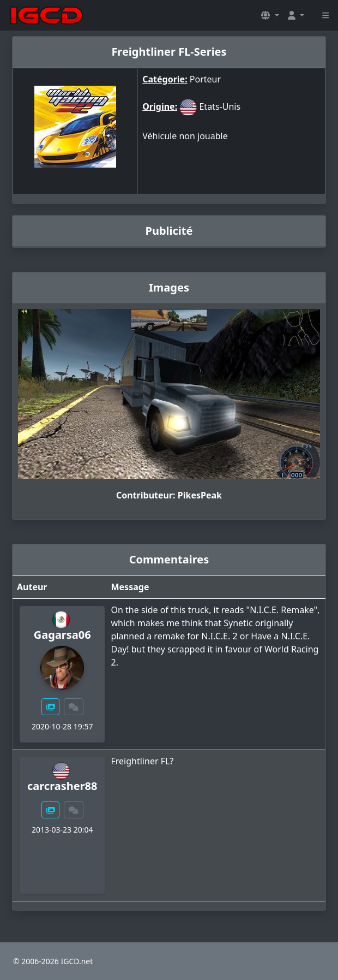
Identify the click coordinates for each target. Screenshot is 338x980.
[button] (270, 15)
